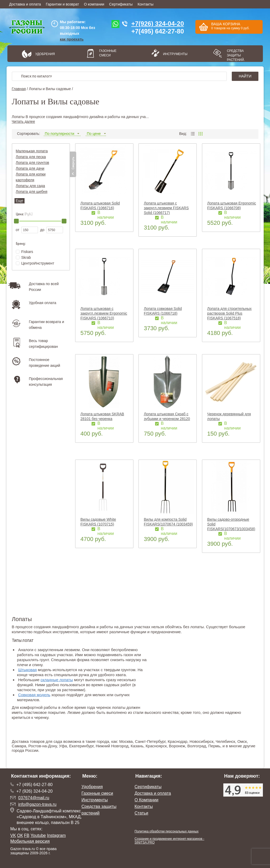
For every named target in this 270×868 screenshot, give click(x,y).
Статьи (141, 813)
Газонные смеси (108, 53)
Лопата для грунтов (33, 163)
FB (27, 835)
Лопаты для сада (30, 186)
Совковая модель (34, 695)
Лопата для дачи (30, 168)
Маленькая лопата (32, 151)
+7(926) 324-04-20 (158, 24)
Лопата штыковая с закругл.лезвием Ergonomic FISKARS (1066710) (104, 313)
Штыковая (28, 670)
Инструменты (173, 54)
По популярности (62, 134)
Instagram (56, 835)
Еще (20, 201)
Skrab (23, 257)
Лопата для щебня (32, 192)
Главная (19, 89)
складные (50, 680)
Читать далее (23, 121)
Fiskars (25, 252)
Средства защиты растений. (236, 55)
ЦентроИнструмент (35, 263)
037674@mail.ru (34, 798)
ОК (20, 835)
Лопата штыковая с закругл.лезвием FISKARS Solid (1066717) (166, 208)
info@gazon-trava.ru (37, 804)
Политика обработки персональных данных (167, 831)
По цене (96, 134)
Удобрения (45, 54)
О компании (94, 4)
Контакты (146, 4)
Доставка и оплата (25, 4)
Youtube (38, 835)
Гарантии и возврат (62, 4)
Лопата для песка (31, 157)
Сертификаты (121, 4)
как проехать (72, 39)
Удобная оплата (43, 303)
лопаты (66, 680)
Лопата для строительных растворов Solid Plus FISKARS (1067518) (229, 313)
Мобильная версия (30, 841)
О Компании (146, 800)
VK (13, 835)
